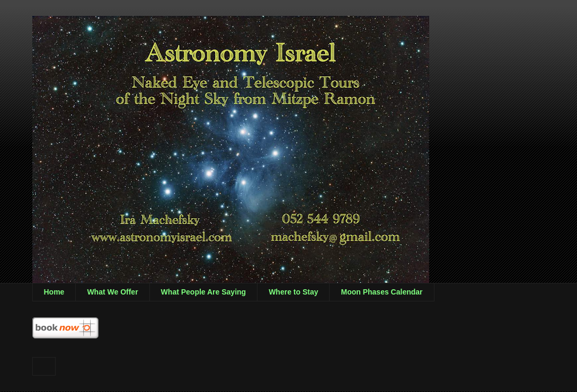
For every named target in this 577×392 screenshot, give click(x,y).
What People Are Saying (204, 292)
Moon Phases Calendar (381, 292)
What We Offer (112, 292)
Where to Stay (293, 292)
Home (54, 292)
